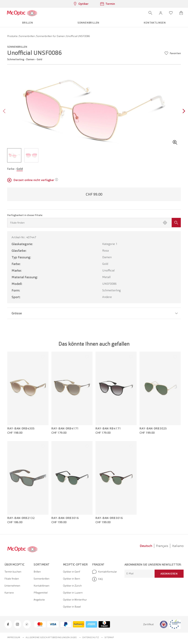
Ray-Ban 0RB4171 (65, 429)
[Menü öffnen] (48, 13)
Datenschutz (91, 637)
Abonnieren (169, 574)
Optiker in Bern (72, 579)
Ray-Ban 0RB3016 (65, 518)
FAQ (97, 579)
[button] (161, 13)
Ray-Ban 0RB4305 (21, 429)
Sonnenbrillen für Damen (51, 36)
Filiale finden (12, 579)
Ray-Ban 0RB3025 (153, 429)
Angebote (39, 600)
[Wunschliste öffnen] (171, 13)
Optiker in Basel (72, 607)
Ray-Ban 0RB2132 (21, 518)
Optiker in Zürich (72, 586)
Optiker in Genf (72, 572)
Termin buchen (13, 572)
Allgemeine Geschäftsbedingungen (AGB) (51, 637)
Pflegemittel (41, 593)
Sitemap (109, 637)
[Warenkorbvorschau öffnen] (181, 13)
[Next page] (183, 112)
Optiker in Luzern (73, 593)
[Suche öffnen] (150, 13)
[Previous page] (5, 112)
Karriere (9, 593)
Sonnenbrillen (27, 36)
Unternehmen (12, 586)
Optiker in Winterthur (75, 600)
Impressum (14, 637)
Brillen (37, 572)
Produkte (13, 36)
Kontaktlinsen (41, 586)
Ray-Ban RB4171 (108, 429)
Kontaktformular (105, 572)
